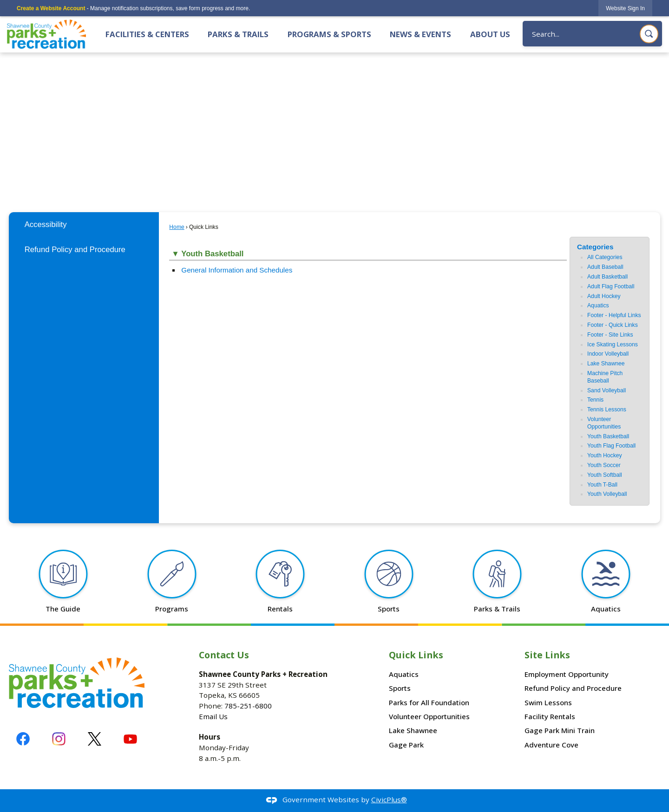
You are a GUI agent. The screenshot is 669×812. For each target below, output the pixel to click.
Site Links (547, 655)
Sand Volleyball (607, 390)
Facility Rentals (550, 716)
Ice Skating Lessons (613, 344)
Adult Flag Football (611, 286)
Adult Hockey (604, 296)
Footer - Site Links (610, 335)
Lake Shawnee (606, 364)
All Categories (605, 257)
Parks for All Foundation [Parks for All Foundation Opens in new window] (429, 702)
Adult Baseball (605, 267)
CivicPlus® (389, 799)
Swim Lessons (548, 702)
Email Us (213, 716)
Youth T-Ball (602, 485)
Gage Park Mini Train (560, 730)
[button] (649, 34)
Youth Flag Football (611, 446)
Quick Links (416, 655)
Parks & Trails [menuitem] (238, 34)
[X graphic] (95, 739)
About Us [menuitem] (490, 34)
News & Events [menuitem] (420, 34)
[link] (625, 8)
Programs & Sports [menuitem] (329, 34)
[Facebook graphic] (23, 739)
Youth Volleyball (607, 494)
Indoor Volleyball (608, 354)
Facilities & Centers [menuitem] (147, 34)
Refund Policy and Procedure (75, 250)
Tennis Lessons (607, 409)
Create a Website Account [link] (51, 8)
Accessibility (46, 224)
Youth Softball (605, 475)
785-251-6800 (248, 706)
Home (177, 227)
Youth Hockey (605, 455)
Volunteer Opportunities (604, 423)
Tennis (595, 400)
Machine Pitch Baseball (605, 377)
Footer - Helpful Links (614, 315)
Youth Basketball (608, 436)
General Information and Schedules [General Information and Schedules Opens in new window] (237, 270)
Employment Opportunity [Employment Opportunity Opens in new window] (567, 674)
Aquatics (598, 305)
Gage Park (406, 745)
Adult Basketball (607, 277)
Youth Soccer (604, 465)
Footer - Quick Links (613, 325)
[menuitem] (84, 224)
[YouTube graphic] (130, 739)
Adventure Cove (551, 745)
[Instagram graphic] (59, 739)
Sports (400, 688)
